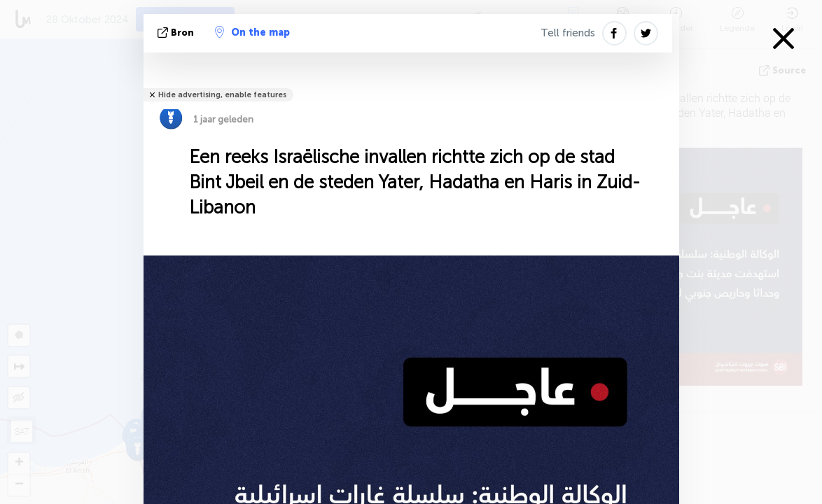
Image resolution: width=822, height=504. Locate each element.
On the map (252, 32)
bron (177, 33)
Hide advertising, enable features (222, 95)
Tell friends (568, 33)
